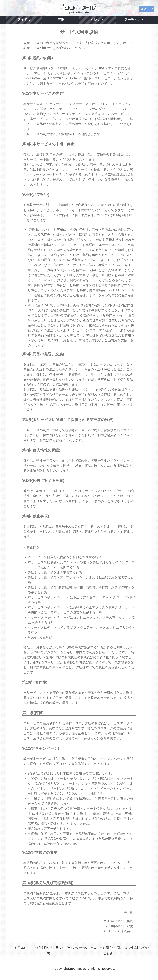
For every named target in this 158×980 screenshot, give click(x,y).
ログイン (147, 9)
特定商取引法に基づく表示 (50, 951)
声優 (61, 20)
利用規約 (20, 948)
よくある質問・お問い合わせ (108, 951)
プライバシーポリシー (79, 948)
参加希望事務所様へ (138, 948)
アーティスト (134, 20)
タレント (97, 20)
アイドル (24, 20)
